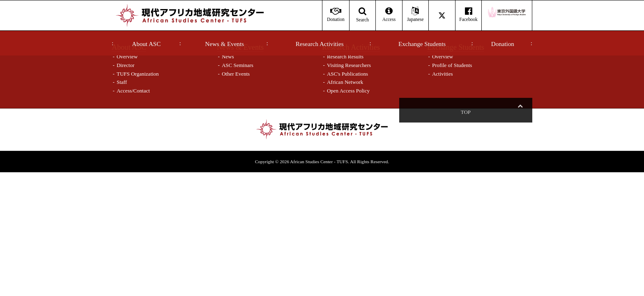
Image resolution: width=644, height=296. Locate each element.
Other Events (236, 74)
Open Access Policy (348, 91)
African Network (345, 82)
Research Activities (320, 44)
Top (520, 112)
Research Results (345, 57)
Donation (503, 44)
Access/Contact (133, 91)
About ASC (146, 44)
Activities (443, 74)
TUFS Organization (138, 74)
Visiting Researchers (349, 65)
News (228, 57)
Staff (122, 82)
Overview (127, 57)
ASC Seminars (238, 65)
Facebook (468, 15)
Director (125, 65)
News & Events (224, 44)
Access (389, 15)
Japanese (415, 15)
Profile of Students (452, 65)
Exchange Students (422, 44)
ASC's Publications (347, 74)
